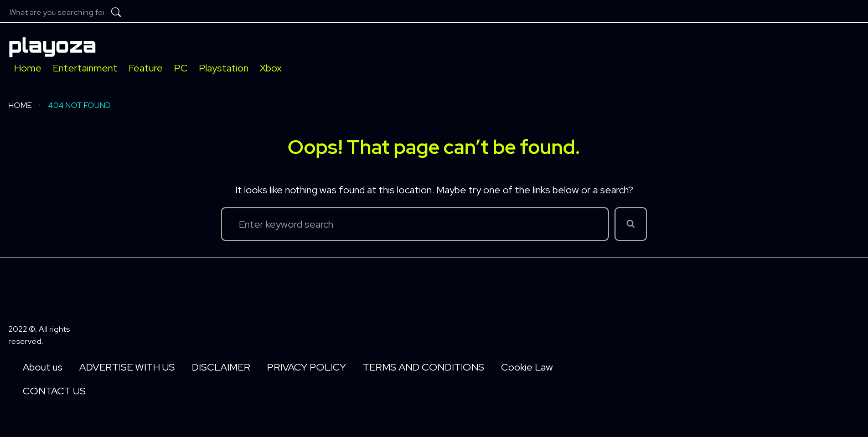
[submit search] (116, 12)
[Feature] (146, 68)
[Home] (28, 68)
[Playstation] (224, 68)
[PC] (181, 68)
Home (20, 105)
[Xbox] (271, 68)
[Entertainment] (85, 68)
